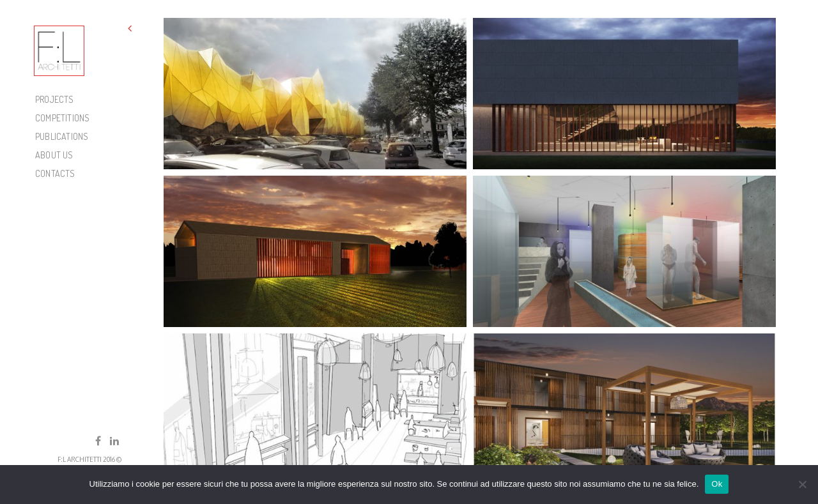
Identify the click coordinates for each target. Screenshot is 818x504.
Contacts (55, 173)
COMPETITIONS (62, 118)
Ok (717, 484)
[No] (802, 484)
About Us (54, 155)
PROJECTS (55, 99)
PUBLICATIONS (62, 136)
